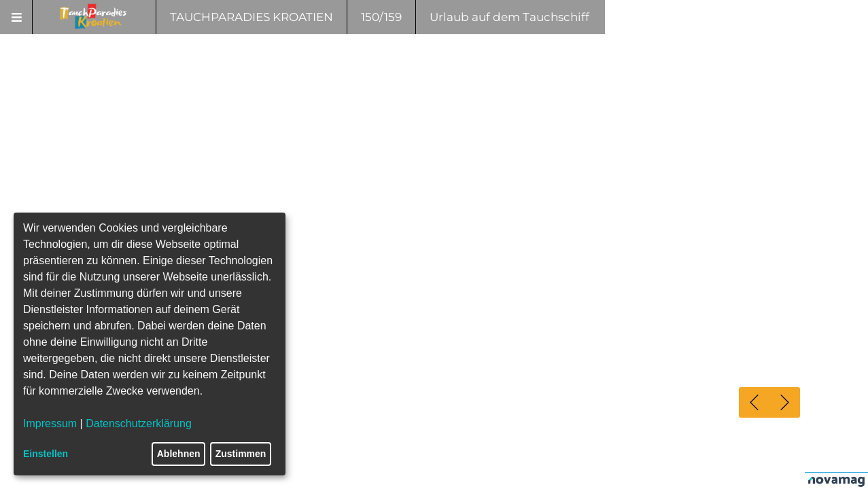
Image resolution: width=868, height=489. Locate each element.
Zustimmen (241, 454)
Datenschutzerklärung (139, 423)
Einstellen (46, 454)
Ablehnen (179, 454)
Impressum (50, 423)
